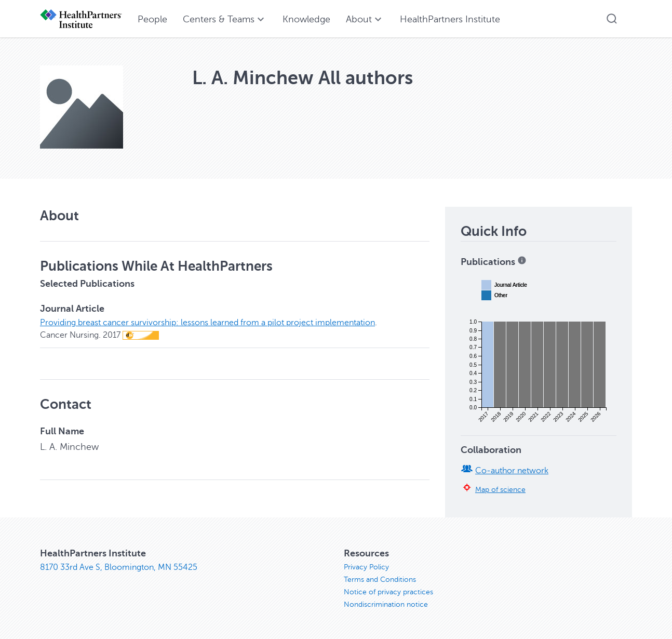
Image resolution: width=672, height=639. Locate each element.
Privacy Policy (366, 567)
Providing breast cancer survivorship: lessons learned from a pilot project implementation (207, 323)
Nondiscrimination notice (386, 604)
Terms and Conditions (380, 580)
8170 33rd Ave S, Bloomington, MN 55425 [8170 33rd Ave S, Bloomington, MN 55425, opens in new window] (119, 567)
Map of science (500, 489)
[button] (612, 19)
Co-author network (512, 471)
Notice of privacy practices (388, 592)
